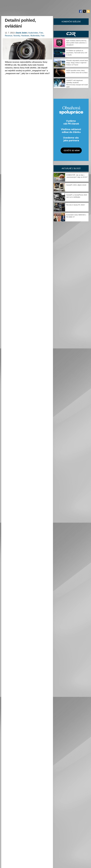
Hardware (25, 36)
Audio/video (33, 33)
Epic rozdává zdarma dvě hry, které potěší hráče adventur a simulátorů (76, 43)
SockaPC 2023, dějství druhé (76, 185)
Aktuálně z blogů (71, 168)
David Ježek (21, 33)
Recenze (9, 36)
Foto (41, 33)
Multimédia (35, 36)
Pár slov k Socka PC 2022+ (76, 205)
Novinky (17, 36)
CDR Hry (71, 34)
